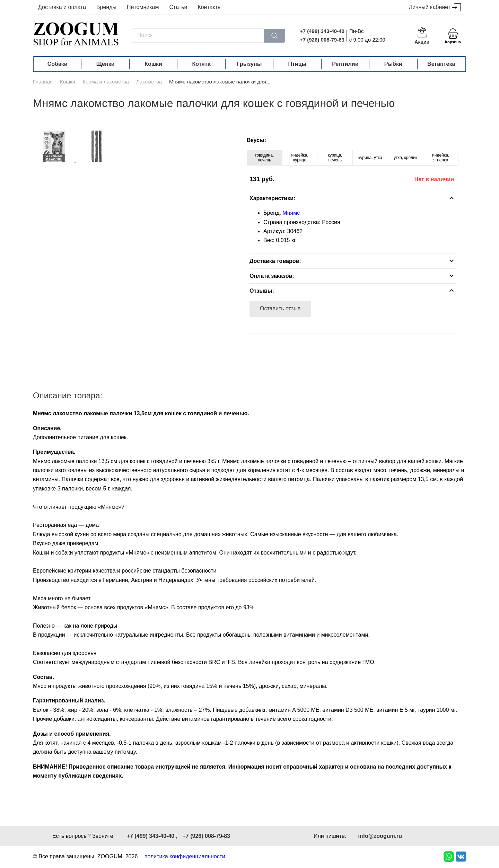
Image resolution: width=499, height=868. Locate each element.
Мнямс (291, 213)
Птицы (297, 64)
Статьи (178, 7)
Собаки (58, 64)
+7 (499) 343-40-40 (322, 31)
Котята (202, 64)
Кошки (153, 64)
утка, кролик (405, 158)
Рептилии (345, 64)
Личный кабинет (435, 7)
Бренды (106, 7)
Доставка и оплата (62, 7)
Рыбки (393, 64)
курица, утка (370, 158)
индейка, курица (300, 158)
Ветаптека (441, 64)
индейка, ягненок (441, 158)
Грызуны (249, 64)
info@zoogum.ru (380, 836)
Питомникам (143, 7)
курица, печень (335, 158)
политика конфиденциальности (185, 856)
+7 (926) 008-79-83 (322, 40)
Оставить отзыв (280, 308)
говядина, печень (264, 158)
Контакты (209, 7)
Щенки (106, 64)
